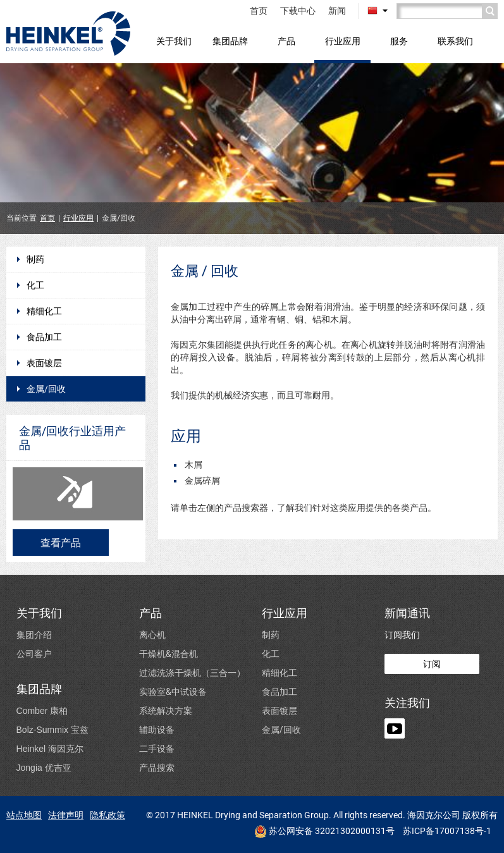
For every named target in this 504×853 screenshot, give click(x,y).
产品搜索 (157, 767)
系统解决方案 (166, 710)
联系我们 (455, 41)
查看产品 (61, 542)
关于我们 (174, 41)
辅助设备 (157, 729)
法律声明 (66, 815)
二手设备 (157, 748)
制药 (35, 259)
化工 (35, 285)
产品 (286, 41)
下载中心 (298, 11)
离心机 (152, 635)
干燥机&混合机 (169, 654)
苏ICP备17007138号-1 (447, 831)
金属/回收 (46, 389)
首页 (259, 11)
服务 (399, 41)
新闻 (337, 11)
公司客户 (34, 654)
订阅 (432, 664)
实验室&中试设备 (173, 691)
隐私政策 (108, 815)
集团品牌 (230, 41)
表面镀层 (44, 363)
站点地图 (24, 815)
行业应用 (343, 41)
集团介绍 (34, 635)
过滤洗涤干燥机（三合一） (192, 672)
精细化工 (44, 311)
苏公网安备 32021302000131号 (324, 832)
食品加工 (44, 337)
